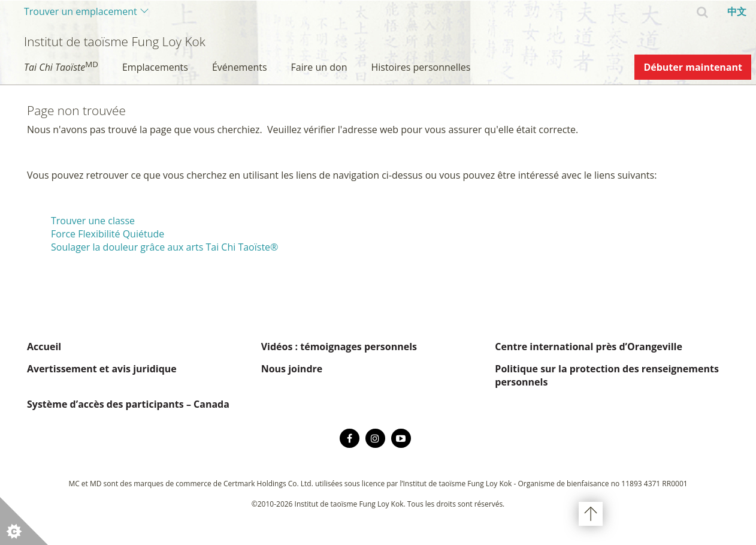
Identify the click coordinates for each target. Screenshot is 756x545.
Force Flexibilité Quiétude (108, 234)
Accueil (44, 347)
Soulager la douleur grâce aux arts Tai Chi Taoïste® (164, 247)
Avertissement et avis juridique (102, 369)
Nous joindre (292, 369)
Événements (240, 67)
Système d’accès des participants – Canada (128, 404)
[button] (24, 521)
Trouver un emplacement (81, 11)
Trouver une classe (93, 221)
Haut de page (591, 514)
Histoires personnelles (421, 67)
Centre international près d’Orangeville (589, 347)
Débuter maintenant (693, 67)
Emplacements (155, 67)
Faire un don (319, 67)
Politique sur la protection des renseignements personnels (607, 375)
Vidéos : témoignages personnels (339, 347)
